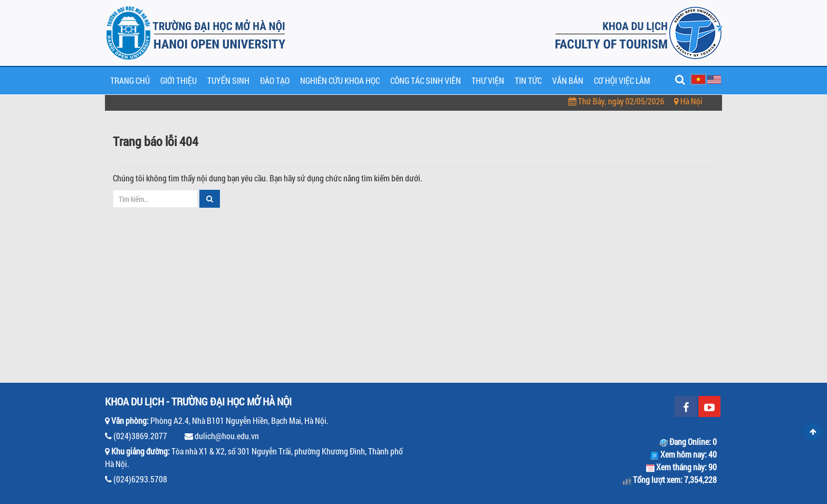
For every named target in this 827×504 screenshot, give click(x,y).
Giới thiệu (179, 80)
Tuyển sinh (228, 80)
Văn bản (568, 80)
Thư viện (488, 80)
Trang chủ (130, 80)
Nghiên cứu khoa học (340, 80)
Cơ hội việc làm (622, 80)
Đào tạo (275, 80)
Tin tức (528, 80)
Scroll (813, 432)
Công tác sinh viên (426, 80)
